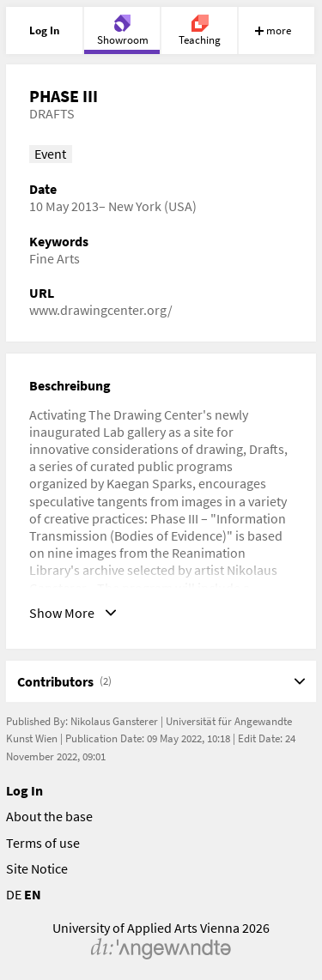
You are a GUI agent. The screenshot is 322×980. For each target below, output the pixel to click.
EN (33, 894)
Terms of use (43, 843)
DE (14, 894)
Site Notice (37, 868)
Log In (24, 790)
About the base (49, 816)
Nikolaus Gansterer (114, 721)
